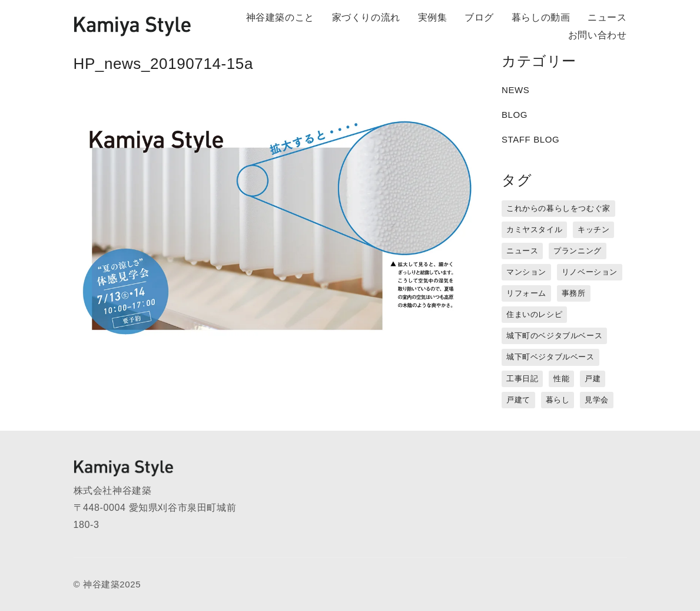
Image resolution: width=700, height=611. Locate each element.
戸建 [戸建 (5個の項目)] (593, 379)
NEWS (515, 90)
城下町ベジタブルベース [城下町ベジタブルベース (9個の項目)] (550, 357)
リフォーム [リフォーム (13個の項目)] (526, 293)
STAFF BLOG (530, 139)
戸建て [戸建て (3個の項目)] (518, 400)
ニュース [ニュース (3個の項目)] (522, 251)
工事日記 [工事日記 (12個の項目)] (522, 379)
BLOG (515, 115)
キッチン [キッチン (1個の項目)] (593, 229)
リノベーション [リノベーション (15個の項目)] (590, 272)
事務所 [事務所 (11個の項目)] (574, 293)
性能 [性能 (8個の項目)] (561, 379)
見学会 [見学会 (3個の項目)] (597, 400)
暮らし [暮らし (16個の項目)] (558, 400)
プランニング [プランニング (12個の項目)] (578, 251)
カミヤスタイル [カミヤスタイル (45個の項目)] (534, 229)
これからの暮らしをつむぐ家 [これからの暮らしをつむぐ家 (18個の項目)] (558, 208)
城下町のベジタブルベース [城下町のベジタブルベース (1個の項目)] (554, 336)
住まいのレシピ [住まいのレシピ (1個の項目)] (534, 314)
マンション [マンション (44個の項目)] (526, 272)
